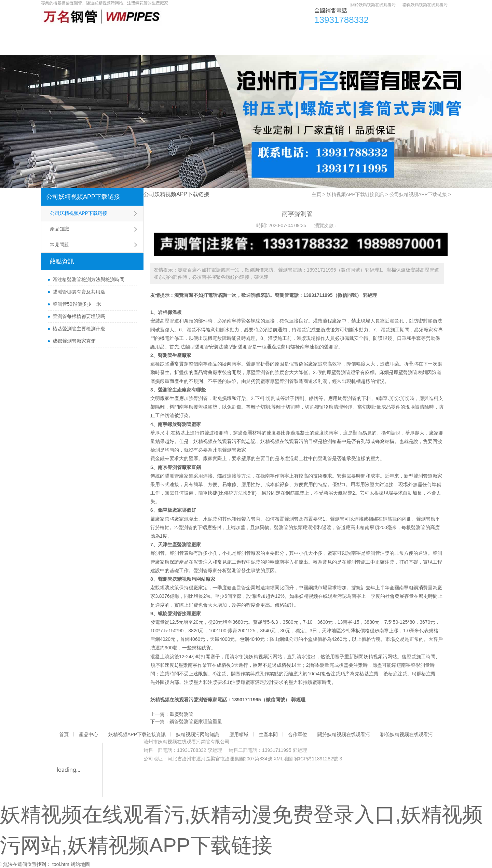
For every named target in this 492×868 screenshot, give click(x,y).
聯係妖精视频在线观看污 (425, 5)
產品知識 (59, 229)
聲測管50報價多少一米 (77, 304)
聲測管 (282, 295)
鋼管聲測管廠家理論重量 (196, 721)
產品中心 (96, 34)
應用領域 (294, 34)
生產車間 (338, 34)
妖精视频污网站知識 (238, 34)
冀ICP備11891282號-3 (318, 759)
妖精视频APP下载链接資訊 (161, 34)
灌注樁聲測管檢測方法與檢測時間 (88, 279)
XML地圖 (283, 759)
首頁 (58, 34)
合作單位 (382, 34)
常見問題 (59, 245)
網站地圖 (80, 864)
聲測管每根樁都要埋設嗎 (79, 316)
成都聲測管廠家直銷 (74, 341)
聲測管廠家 (234, 450)
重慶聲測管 (181, 714)
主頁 (316, 194)
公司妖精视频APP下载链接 (83, 197)
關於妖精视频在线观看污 (373, 5)
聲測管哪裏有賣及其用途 (79, 292)
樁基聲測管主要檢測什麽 (79, 329)
